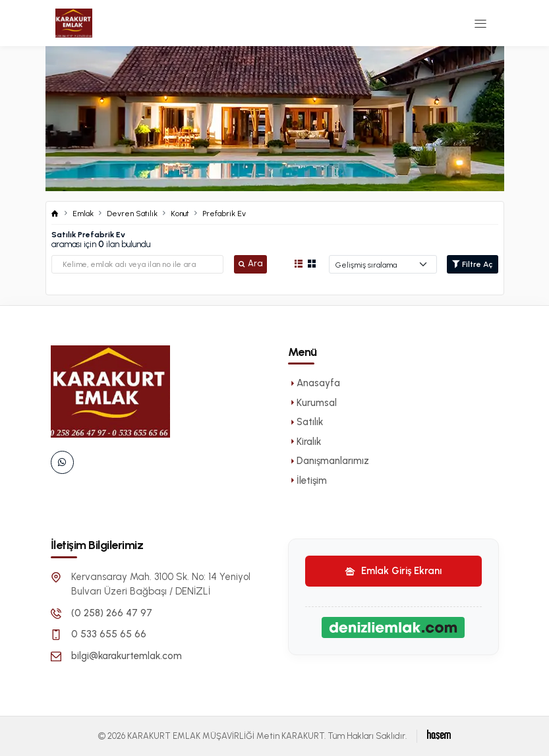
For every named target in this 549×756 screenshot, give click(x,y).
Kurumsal (312, 403)
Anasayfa (314, 383)
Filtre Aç (473, 264)
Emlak (83, 214)
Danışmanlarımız (329, 461)
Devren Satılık (132, 214)
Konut (180, 214)
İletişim (307, 480)
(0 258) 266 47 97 (112, 613)
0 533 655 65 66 (109, 634)
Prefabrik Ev (224, 214)
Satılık (305, 422)
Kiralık (304, 442)
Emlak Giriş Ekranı (393, 571)
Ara (250, 263)
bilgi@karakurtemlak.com (127, 656)
